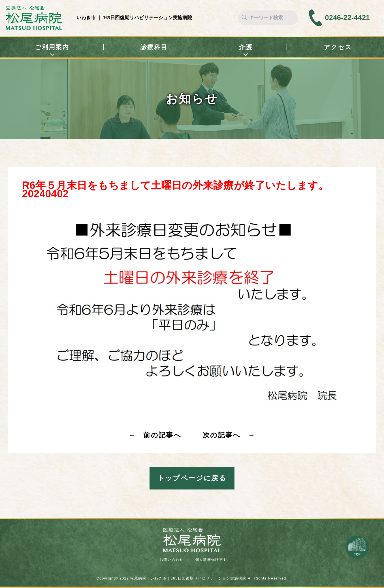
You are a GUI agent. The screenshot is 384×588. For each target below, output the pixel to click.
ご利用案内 (52, 47)
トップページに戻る (192, 478)
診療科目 (154, 47)
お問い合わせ (172, 560)
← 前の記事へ (155, 435)
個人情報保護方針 (211, 560)
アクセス (338, 47)
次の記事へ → (229, 435)
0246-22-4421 (347, 18)
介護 (246, 47)
